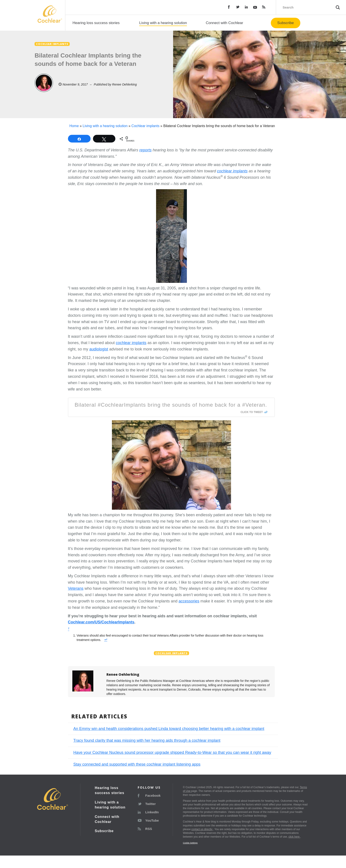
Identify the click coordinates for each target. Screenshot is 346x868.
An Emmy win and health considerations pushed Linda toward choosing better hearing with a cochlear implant (169, 729)
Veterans (76, 588)
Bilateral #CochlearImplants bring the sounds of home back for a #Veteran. (171, 405)
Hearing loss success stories (96, 23)
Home (74, 126)
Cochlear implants (145, 126)
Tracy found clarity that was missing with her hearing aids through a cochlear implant (147, 740)
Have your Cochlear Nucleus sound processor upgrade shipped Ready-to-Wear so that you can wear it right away (172, 752)
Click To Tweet (252, 412)
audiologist (99, 349)
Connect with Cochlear (224, 23)
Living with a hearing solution (163, 23)
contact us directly (202, 829)
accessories (189, 601)
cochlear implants (131, 343)
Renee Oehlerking (124, 84)
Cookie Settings (190, 843)
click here (294, 837)
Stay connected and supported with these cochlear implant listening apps (137, 764)
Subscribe (286, 23)
